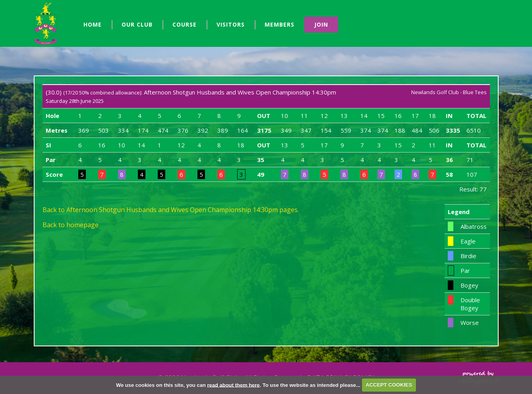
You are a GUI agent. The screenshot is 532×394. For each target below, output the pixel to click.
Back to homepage (71, 225)
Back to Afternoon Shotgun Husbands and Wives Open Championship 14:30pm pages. (171, 210)
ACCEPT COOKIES (389, 385)
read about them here (233, 385)
